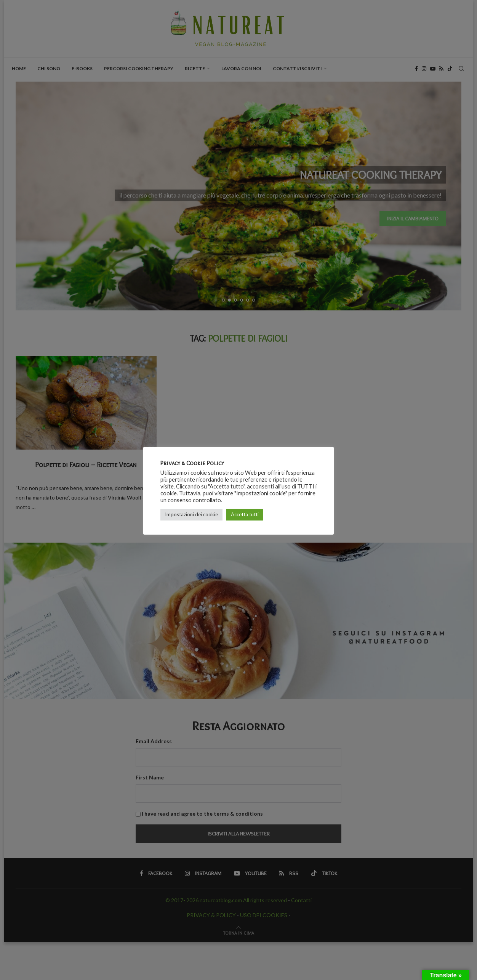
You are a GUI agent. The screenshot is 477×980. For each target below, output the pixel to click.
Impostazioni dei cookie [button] (191, 514)
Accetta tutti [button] (245, 514)
